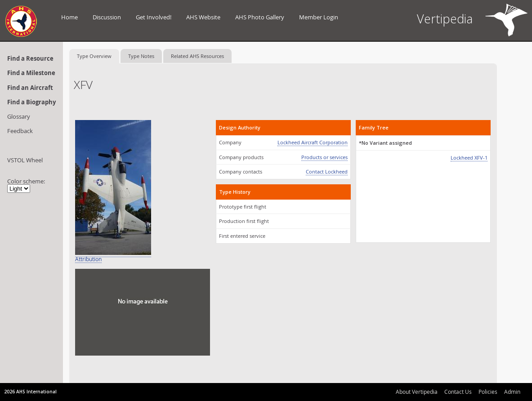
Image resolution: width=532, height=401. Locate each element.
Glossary (19, 116)
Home (69, 17)
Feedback (20, 131)
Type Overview (94, 56)
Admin (512, 392)
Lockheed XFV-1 (469, 158)
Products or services (324, 157)
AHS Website (203, 17)
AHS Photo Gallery (260, 17)
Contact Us (458, 392)
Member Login (319, 17)
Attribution (88, 259)
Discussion (107, 17)
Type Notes (141, 56)
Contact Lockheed (327, 172)
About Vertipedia (417, 392)
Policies (488, 392)
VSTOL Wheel (25, 160)
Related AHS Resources (197, 56)
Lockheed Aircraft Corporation (313, 142)
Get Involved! (154, 17)
